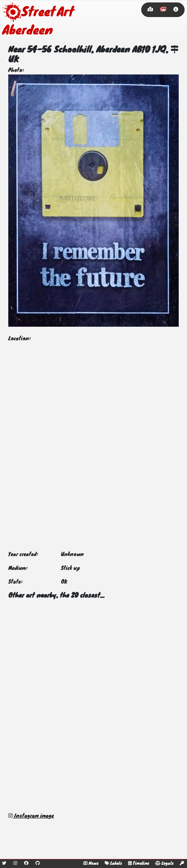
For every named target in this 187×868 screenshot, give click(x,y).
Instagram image (31, 816)
